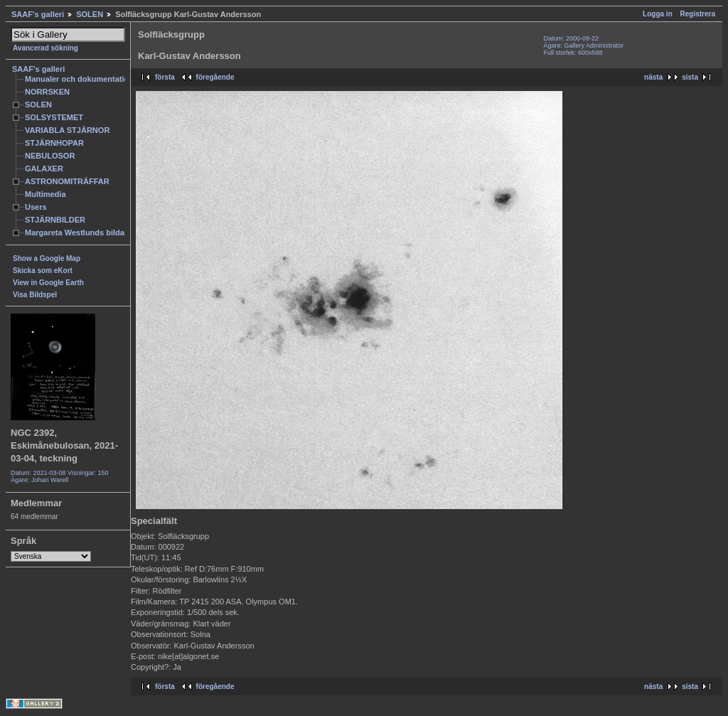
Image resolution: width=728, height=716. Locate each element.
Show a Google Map (47, 258)
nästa (653, 77)
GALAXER (44, 169)
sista (690, 77)
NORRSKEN (47, 92)
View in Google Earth (48, 283)
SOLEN (90, 14)
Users (36, 207)
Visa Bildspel (35, 295)
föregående (215, 77)
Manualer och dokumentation (79, 79)
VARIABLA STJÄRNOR (67, 130)
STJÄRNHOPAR (54, 143)
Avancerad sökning (45, 48)
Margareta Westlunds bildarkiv (82, 233)
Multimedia (45, 194)
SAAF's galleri (38, 14)
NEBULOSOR (50, 156)
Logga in (658, 14)
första (165, 77)
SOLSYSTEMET (54, 117)
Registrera (698, 14)
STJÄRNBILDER (55, 220)
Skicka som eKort (43, 271)
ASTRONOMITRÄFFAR (67, 181)
